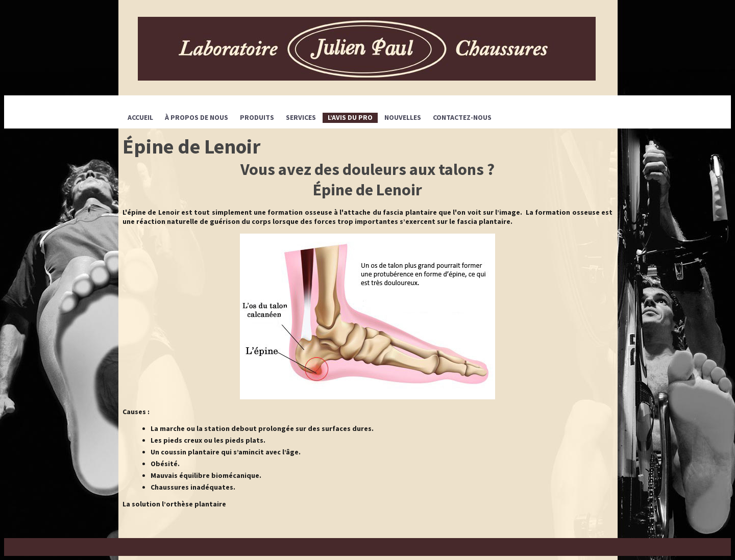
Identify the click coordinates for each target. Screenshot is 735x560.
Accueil (140, 117)
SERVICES (301, 117)
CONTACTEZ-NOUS (462, 117)
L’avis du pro (350, 117)
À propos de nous (197, 117)
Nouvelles (403, 117)
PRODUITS (257, 117)
